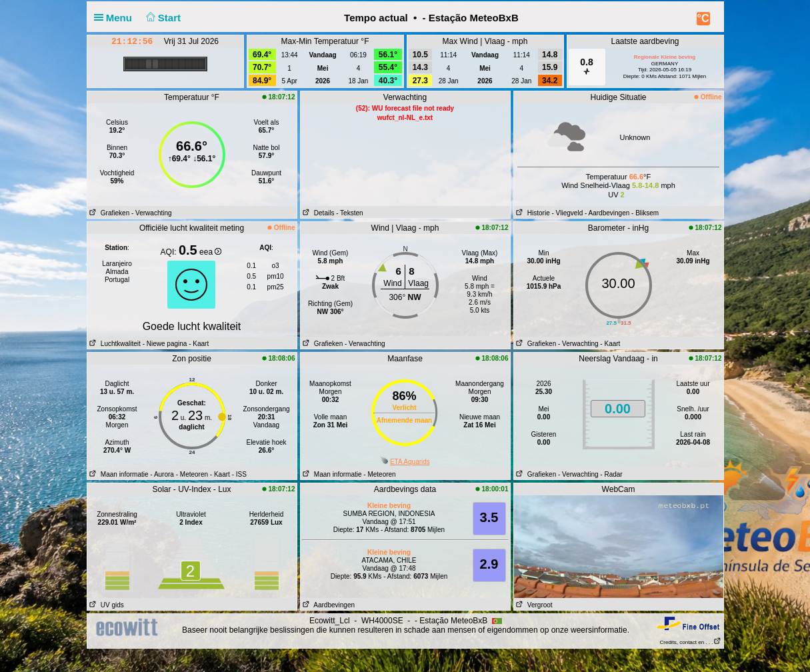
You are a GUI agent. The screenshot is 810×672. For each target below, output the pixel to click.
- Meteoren (192, 474)
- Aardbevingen (607, 213)
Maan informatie (118, 474)
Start (162, 18)
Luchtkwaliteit (114, 344)
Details (318, 213)
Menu (116, 18)
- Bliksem (645, 213)
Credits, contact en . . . (690, 642)
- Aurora (162, 474)
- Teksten (349, 213)
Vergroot (533, 605)
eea (210, 252)
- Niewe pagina (165, 344)
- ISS (239, 474)
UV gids (106, 605)
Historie (532, 213)
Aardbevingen (328, 605)
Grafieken (109, 213)
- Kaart (198, 344)
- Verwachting (152, 213)
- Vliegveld (568, 213)
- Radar (611, 474)
